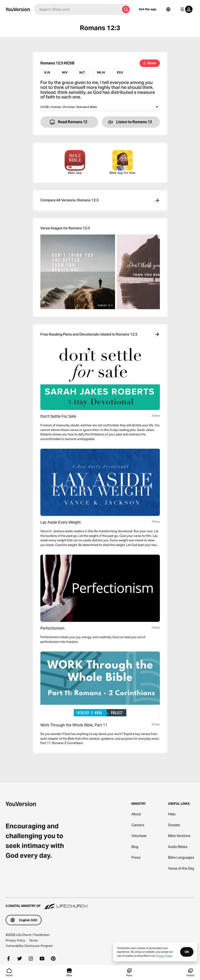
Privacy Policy (15, 940)
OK (187, 952)
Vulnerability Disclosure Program (29, 946)
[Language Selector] (168, 9)
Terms (33, 940)
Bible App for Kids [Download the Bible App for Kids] (122, 162)
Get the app (147, 9)
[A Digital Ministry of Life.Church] (100, 904)
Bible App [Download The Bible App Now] (75, 162)
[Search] (77, 9)
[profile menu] (186, 9)
